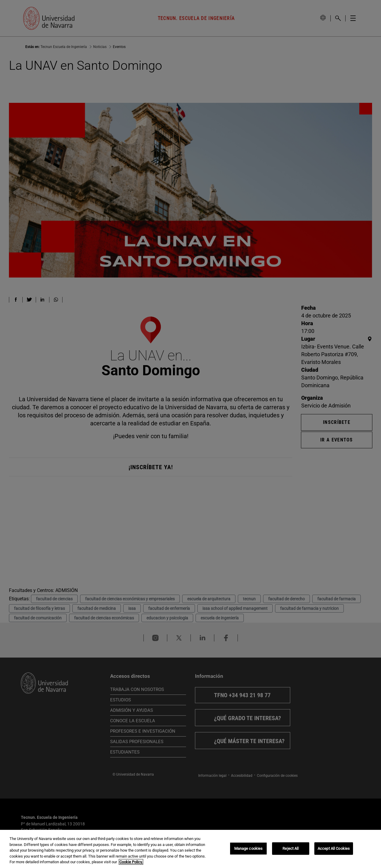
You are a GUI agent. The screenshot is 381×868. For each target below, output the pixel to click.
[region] (190, 849)
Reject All (291, 848)
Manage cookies (249, 848)
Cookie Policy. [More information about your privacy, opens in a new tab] (131, 862)
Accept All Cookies (334, 848)
